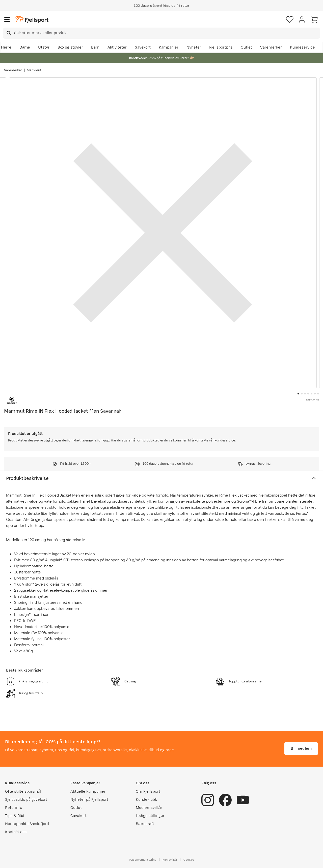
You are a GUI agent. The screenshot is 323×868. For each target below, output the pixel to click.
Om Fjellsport (148, 792)
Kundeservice (302, 47)
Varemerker (271, 47)
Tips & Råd (15, 816)
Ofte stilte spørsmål (23, 792)
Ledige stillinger (150, 816)
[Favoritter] (290, 19)
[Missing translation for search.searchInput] (8, 33)
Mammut (34, 70)
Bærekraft (145, 824)
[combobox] (161, 33)
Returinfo (14, 808)
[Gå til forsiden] (32, 20)
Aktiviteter (117, 47)
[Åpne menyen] (7, 19)
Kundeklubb (146, 800)
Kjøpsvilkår (170, 860)
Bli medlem (301, 749)
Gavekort (143, 47)
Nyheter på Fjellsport (89, 800)
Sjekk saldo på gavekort (26, 800)
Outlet (246, 47)
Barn (95, 47)
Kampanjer (169, 47)
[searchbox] (167, 33)
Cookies (189, 860)
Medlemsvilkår (149, 808)
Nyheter (194, 47)
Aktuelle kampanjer (88, 792)
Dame (25, 47)
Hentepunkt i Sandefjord (27, 824)
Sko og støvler (70, 47)
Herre (6, 47)
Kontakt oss (16, 832)
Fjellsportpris (221, 47)
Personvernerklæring (143, 860)
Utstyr (44, 47)
